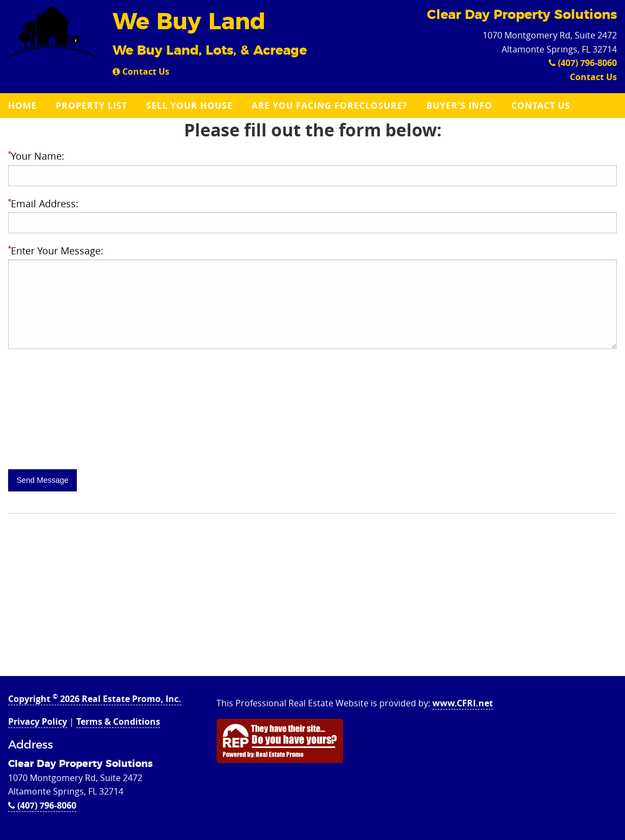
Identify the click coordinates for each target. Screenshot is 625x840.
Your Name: (36, 156)
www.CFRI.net (463, 703)
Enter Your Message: (56, 251)
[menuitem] (24, 106)
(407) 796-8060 (583, 63)
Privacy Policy (38, 721)
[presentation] (90, 435)
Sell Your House (189, 106)
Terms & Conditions (118, 721)
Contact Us (141, 71)
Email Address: (43, 204)
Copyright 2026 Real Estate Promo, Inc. (95, 699)
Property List (91, 106)
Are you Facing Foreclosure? (330, 106)
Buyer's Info (459, 106)
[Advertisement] (312, 600)
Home (22, 106)
